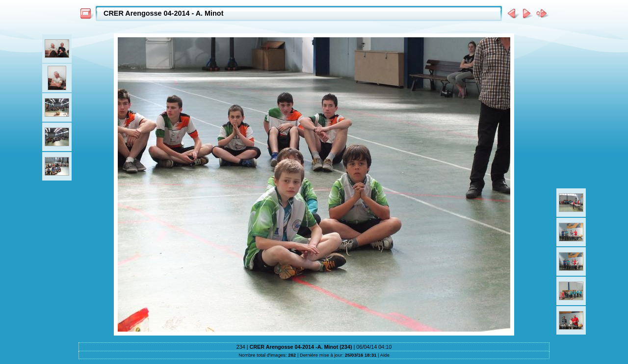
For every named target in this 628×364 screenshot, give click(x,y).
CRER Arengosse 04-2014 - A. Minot (163, 13)
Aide (385, 355)
